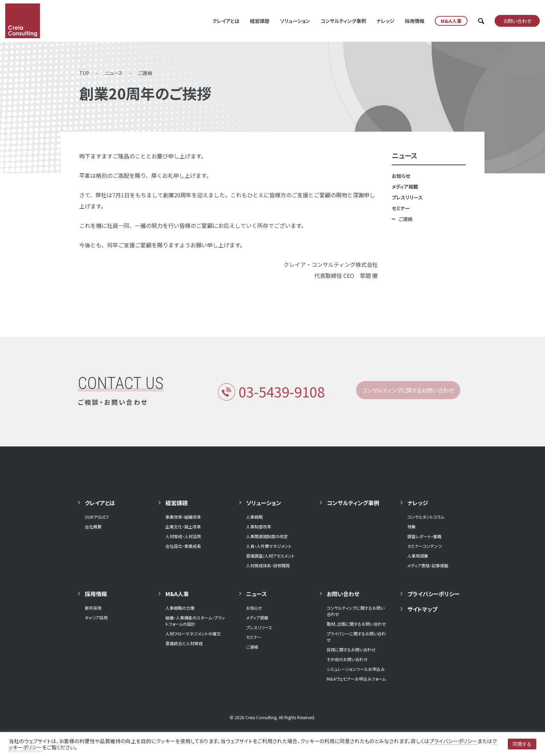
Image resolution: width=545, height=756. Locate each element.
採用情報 (415, 21)
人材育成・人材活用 (183, 536)
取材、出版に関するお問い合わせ (356, 624)
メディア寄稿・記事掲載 (428, 565)
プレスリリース (407, 197)
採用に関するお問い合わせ (351, 650)
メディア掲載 (405, 187)
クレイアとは (226, 21)
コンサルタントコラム (426, 517)
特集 (412, 527)
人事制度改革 (259, 527)
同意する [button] (522, 744)
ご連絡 (145, 73)
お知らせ (401, 176)
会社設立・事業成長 (183, 546)
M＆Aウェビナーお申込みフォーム (356, 679)
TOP (84, 73)
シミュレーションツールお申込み (356, 669)
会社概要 (93, 527)
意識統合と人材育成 (184, 643)
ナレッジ (385, 21)
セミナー (401, 208)
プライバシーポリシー (433, 594)
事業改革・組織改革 (183, 517)
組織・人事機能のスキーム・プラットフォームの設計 (195, 621)
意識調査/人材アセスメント (270, 556)
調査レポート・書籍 (424, 536)
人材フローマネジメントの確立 (193, 634)
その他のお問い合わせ (347, 659)
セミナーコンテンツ (425, 546)
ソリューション (295, 21)
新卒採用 (93, 608)
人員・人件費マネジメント (269, 546)
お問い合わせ (343, 594)
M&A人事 (177, 594)
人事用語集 (418, 556)
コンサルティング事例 (343, 21)
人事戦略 (254, 517)
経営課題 (260, 21)
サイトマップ (422, 609)
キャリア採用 (96, 618)
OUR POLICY (97, 517)
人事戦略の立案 (180, 608)
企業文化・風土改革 (183, 527)
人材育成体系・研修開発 (268, 565)
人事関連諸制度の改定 (267, 536)
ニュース (114, 73)
